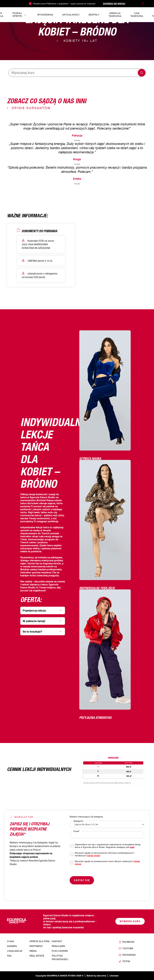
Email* (77, 831)
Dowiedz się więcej (114, 4)
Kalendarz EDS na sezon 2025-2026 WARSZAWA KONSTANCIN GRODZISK (38, 244)
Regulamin (58, 946)
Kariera (12, 946)
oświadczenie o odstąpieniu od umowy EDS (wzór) (40, 275)
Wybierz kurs (130, 921)
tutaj (132, 847)
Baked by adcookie (96, 976)
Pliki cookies (60, 951)
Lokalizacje (15, 951)
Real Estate (37, 956)
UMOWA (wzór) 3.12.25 (37, 261)
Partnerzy (36, 946)
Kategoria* (79, 821)
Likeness (114, 976)
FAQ (9, 956)
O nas (11, 941)
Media (33, 951)
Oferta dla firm (39, 941)
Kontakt (57, 941)
